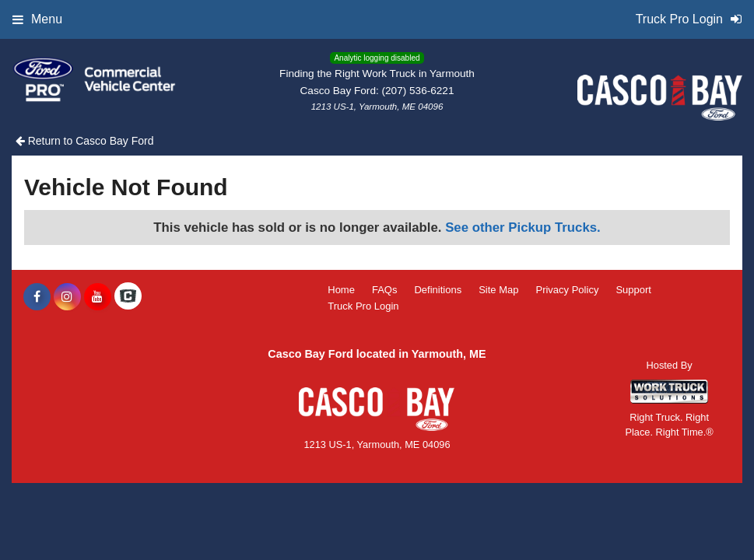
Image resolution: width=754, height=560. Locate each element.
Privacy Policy (567, 290)
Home (341, 290)
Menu (37, 19)
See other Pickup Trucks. (523, 227)
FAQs (385, 290)
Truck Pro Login (363, 306)
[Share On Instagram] (67, 297)
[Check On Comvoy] (128, 297)
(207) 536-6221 (418, 91)
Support (633, 290)
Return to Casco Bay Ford (85, 141)
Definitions (438, 290)
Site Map (498, 290)
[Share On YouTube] (98, 297)
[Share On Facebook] (37, 297)
